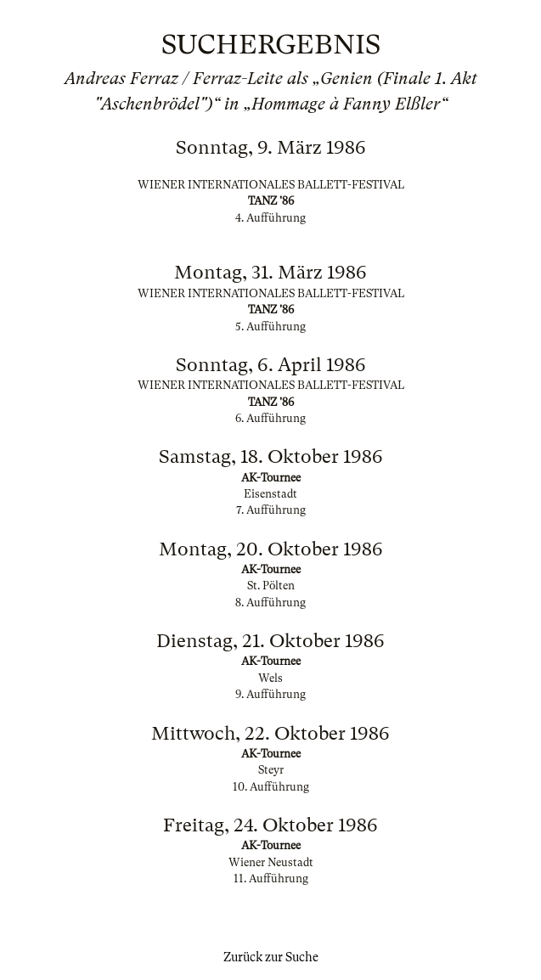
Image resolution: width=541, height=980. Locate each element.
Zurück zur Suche (271, 957)
